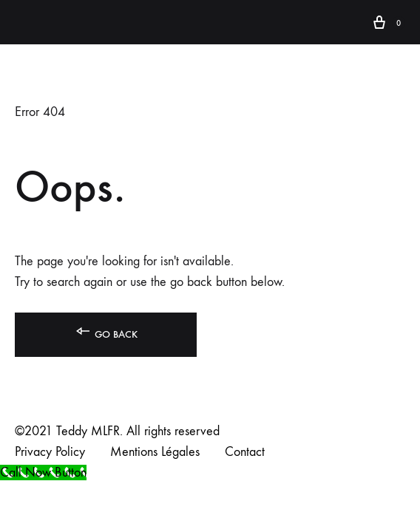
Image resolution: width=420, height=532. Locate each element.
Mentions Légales (155, 452)
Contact (245, 452)
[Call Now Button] (43, 473)
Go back (106, 331)
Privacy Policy (50, 452)
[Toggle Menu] (22, 23)
